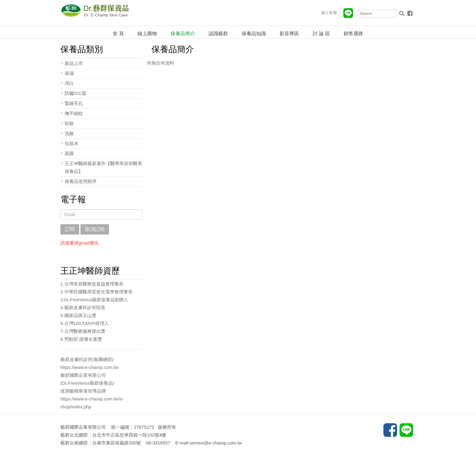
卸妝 (69, 123)
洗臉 (69, 133)
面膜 (69, 153)
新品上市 (74, 63)
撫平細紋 (74, 113)
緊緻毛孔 (74, 103)
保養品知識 (254, 34)
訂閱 (70, 229)
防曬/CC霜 (75, 93)
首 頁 (118, 34)
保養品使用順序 (81, 181)
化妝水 (71, 143)
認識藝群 (218, 34)
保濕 (69, 73)
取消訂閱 (95, 229)
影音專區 (289, 34)
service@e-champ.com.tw (216, 443)
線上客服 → (337, 13)
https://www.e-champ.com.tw (89, 367)
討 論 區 (321, 34)
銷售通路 (353, 34)
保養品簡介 (183, 34)
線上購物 (147, 34)
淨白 (69, 83)
